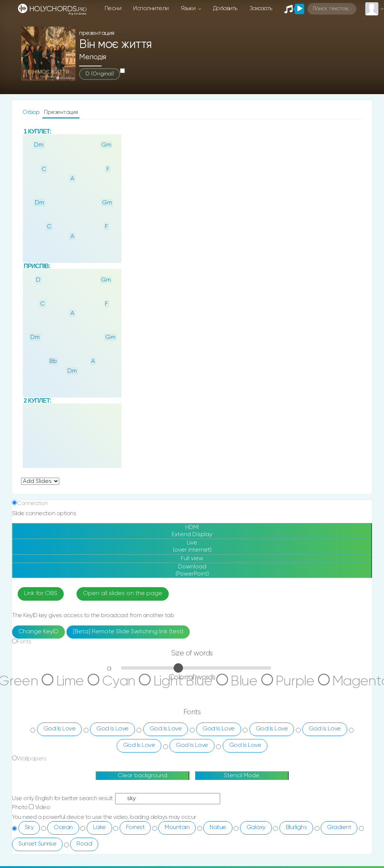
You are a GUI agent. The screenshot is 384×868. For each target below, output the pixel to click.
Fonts (24, 657)
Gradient (339, 843)
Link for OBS (41, 609)
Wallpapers (31, 774)
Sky (29, 843)
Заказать (261, 8)
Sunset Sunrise (37, 859)
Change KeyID (38, 647)
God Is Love (60, 744)
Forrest (135, 843)
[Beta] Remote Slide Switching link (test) (128, 647)
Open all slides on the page (123, 609)
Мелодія (93, 57)
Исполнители (151, 8)
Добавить (225, 8)
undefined (40, 481)
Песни (113, 8)
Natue (218, 843)
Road (84, 859)
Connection (32, 503)
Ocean (63, 843)
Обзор (32, 112)
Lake (99, 843)
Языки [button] (189, 8)
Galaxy (256, 843)
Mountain (177, 843)
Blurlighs (296, 843)
